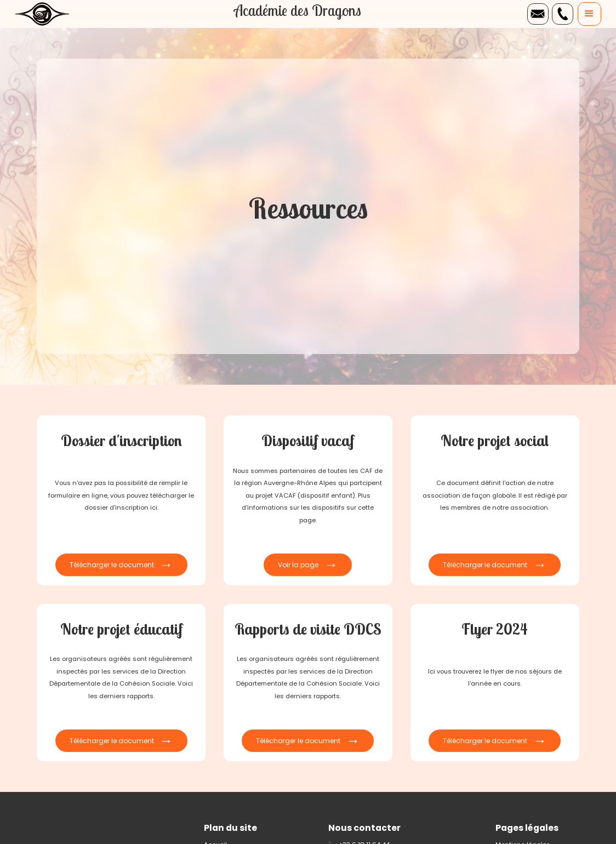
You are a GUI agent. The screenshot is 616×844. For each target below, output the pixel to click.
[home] (42, 14)
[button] (589, 14)
